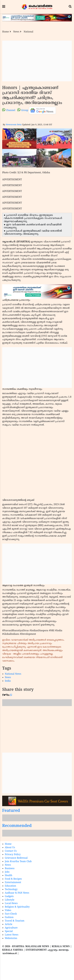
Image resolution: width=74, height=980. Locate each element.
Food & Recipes (13, 879)
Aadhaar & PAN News (17, 893)
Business (10, 869)
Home (6, 32)
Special (9, 931)
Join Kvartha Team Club (18, 862)
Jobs (7, 872)
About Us (10, 848)
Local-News (11, 903)
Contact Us (11, 851)
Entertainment (13, 883)
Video (8, 910)
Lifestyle (10, 900)
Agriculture (11, 928)
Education (10, 886)
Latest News (12, 935)
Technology (11, 890)
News (16, 32)
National (28, 32)
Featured (11, 811)
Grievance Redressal (16, 858)
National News (13, 674)
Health (9, 876)
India (8, 681)
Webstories (11, 938)
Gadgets (9, 896)
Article (9, 924)
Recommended (17, 826)
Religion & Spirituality (17, 907)
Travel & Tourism (15, 921)
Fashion (9, 917)
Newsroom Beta (14, 125)
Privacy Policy (13, 855)
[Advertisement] (37, 61)
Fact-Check (11, 914)
